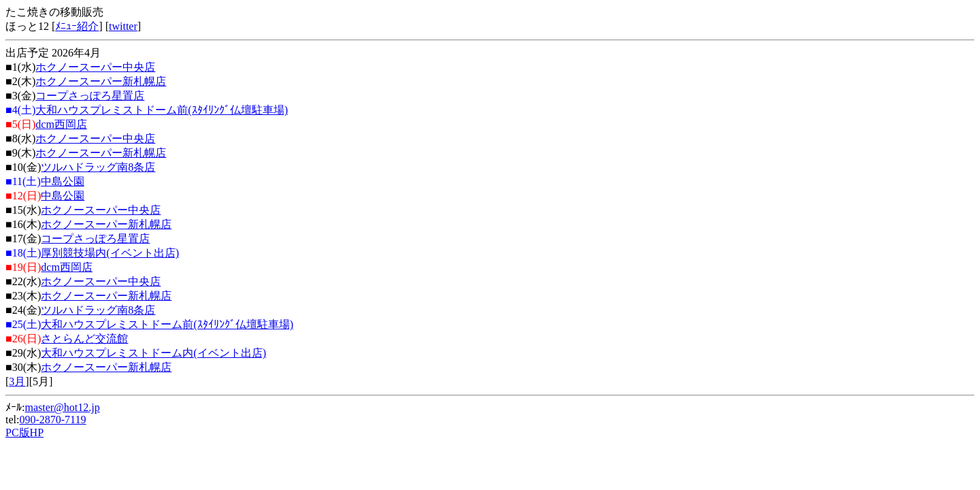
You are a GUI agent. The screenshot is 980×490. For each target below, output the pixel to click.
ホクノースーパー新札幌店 (101, 81)
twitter (123, 26)
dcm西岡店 (61, 124)
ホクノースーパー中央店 (95, 67)
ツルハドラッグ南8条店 (98, 167)
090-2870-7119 (52, 420)
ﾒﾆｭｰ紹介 (77, 26)
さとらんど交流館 (84, 339)
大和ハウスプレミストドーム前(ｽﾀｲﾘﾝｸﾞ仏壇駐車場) (162, 110)
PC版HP (24, 432)
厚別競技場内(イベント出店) (110, 253)
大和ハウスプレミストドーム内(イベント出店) (153, 353)
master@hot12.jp (62, 407)
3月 (17, 381)
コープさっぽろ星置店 (90, 96)
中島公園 (63, 181)
